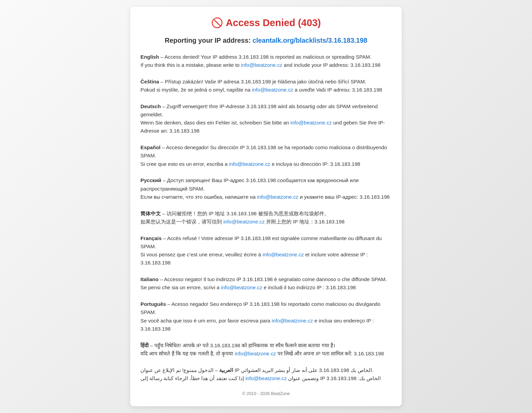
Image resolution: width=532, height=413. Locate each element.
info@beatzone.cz (262, 65)
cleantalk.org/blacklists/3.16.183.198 (310, 40)
